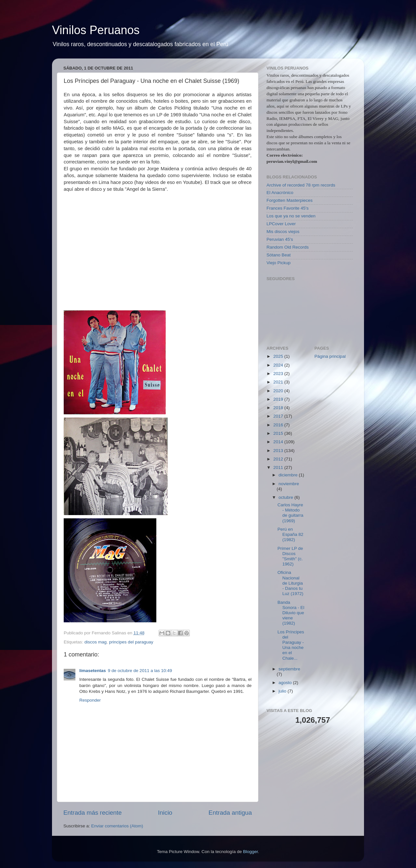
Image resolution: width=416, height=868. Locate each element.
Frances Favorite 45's (287, 208)
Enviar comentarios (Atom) (117, 826)
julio (283, 691)
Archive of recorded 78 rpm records (301, 185)
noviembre (289, 484)
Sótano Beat (279, 255)
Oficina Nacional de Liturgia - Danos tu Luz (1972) (291, 583)
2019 (279, 399)
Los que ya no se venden (291, 216)
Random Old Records (288, 247)
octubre (286, 497)
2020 (279, 391)
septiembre (289, 669)
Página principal (330, 356)
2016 (279, 425)
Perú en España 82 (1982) (291, 534)
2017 (279, 416)
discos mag (96, 642)
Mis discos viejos (283, 232)
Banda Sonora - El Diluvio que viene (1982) (291, 613)
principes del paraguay (131, 642)
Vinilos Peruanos (96, 30)
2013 (279, 451)
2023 (279, 374)
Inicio (165, 813)
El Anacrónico (280, 193)
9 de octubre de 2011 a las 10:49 (140, 671)
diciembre (289, 475)
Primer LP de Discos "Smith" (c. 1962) (290, 556)
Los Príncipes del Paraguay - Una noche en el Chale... (291, 645)
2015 (279, 433)
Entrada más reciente (93, 813)
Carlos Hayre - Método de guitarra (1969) (291, 513)
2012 (279, 459)
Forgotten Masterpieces (290, 200)
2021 (279, 382)
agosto (286, 683)
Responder (90, 700)
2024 (279, 365)
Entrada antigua (230, 813)
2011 (279, 467)
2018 (279, 408)
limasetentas (93, 671)
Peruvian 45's (280, 239)
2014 (279, 442)
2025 (279, 356)
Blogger (251, 852)
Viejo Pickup (279, 263)
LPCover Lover (281, 224)
